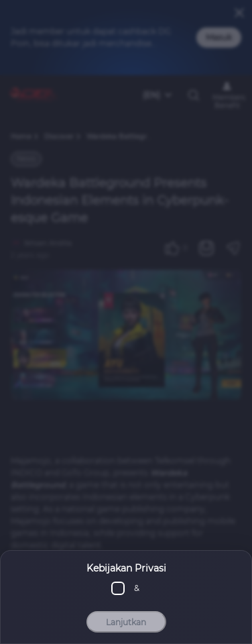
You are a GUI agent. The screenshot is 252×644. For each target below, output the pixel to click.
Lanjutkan (126, 622)
